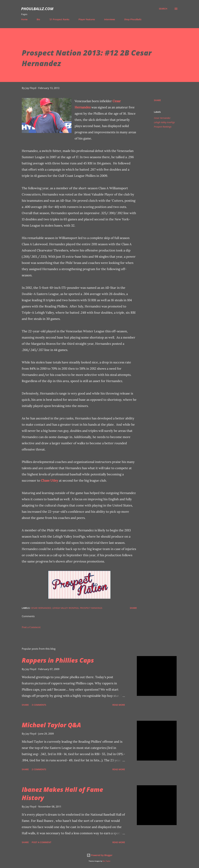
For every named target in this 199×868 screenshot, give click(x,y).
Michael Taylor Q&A (51, 725)
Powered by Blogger (100, 855)
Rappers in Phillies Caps (58, 660)
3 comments (39, 705)
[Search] (163, 9)
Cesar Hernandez (162, 118)
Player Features (87, 19)
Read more (119, 705)
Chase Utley (50, 480)
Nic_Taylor (106, 861)
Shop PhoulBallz (133, 19)
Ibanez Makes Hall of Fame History (62, 794)
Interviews (110, 19)
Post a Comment (31, 627)
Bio (38, 19)
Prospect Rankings (163, 127)
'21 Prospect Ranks (59, 19)
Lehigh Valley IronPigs (164, 122)
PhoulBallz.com (37, 9)
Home (24, 19)
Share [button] (157, 100)
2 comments (39, 769)
